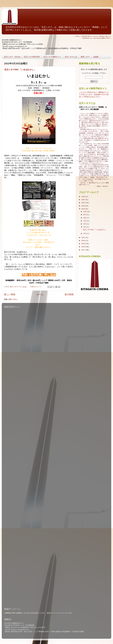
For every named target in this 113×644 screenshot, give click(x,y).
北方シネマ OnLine (12, 57)
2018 (83, 247)
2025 (83, 200)
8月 (85, 218)
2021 (83, 237)
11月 (85, 212)
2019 (83, 244)
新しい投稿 (10, 294)
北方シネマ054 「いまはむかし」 (20, 70)
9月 (85, 215)
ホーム (40, 294)
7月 (85, 221)
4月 (85, 227)
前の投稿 (69, 294)
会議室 (96, 57)
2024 (83, 203)
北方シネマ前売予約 (32, 57)
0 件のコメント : (36, 287)
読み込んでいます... (56, 456)
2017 (83, 250)
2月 (85, 234)
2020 (83, 241)
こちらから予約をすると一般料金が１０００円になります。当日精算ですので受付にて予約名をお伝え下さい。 (94, 95)
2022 (83, 209)
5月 (85, 224)
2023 (83, 206)
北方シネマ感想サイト (52, 57)
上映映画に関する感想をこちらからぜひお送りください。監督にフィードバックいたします (38, 613)
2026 (83, 197)
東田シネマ (85, 57)
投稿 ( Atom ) (13, 299)
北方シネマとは (71, 57)
